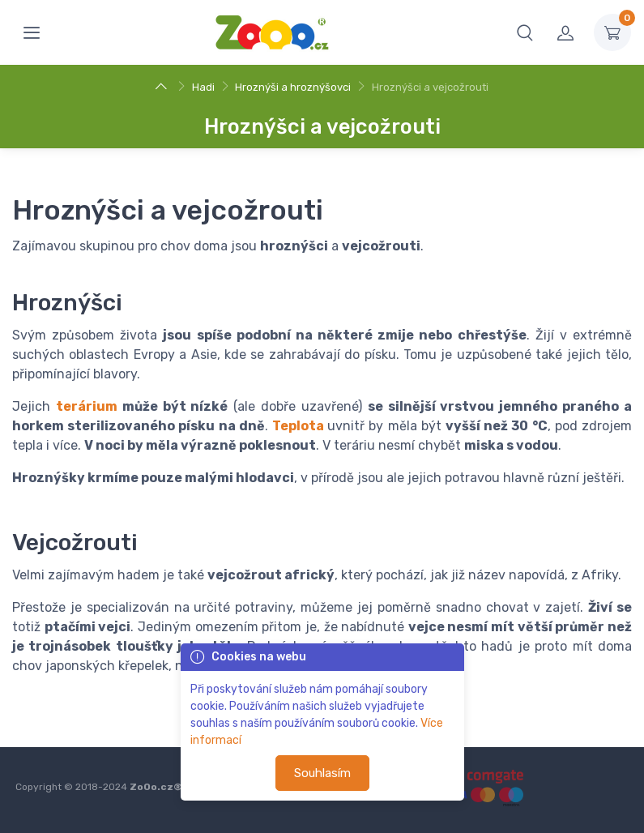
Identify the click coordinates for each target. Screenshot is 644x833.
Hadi (203, 87)
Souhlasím (322, 773)
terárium (87, 406)
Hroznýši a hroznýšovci (293, 87)
